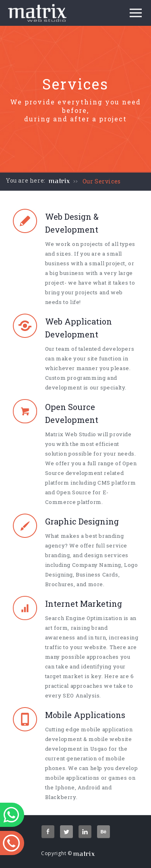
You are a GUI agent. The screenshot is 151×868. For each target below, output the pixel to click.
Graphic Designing (82, 521)
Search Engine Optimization (84, 618)
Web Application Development (79, 328)
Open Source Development (72, 413)
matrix (59, 181)
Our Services (102, 181)
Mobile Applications (85, 715)
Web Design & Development (72, 223)
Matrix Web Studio (71, 434)
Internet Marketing (84, 604)
